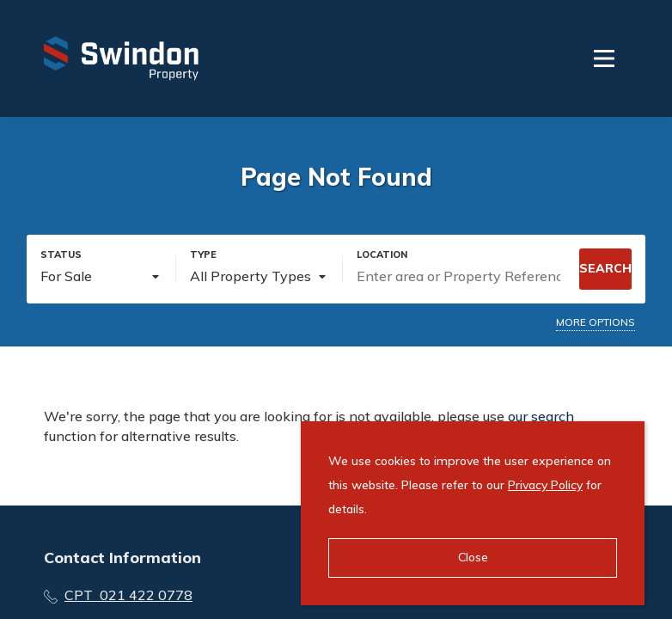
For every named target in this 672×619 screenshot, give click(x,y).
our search (541, 416)
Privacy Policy (545, 485)
